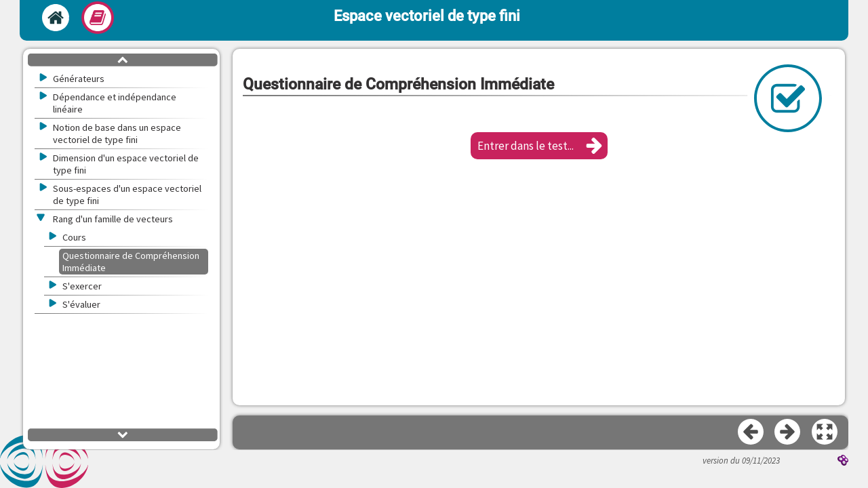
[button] (539, 146)
